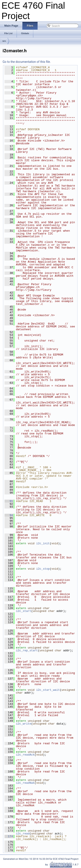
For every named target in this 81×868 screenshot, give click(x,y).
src (4, 41)
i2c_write (24, 724)
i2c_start (24, 611)
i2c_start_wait (48, 690)
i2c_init (43, 543)
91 (9, 501)
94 (9, 515)
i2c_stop (43, 569)
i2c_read (23, 834)
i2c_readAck (25, 755)
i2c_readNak (25, 783)
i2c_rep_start (27, 650)
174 (9, 836)
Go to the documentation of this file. (27, 62)
